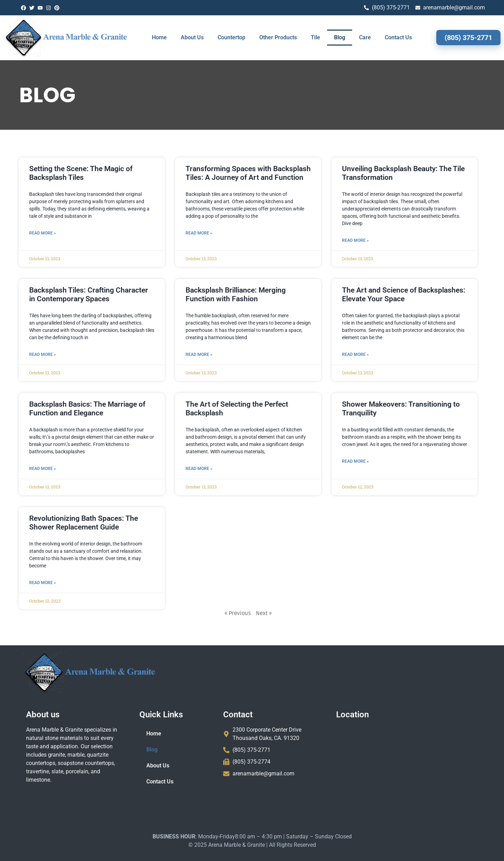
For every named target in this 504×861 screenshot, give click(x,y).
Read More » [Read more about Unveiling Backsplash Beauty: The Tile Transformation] (318, 240)
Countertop (231, 37)
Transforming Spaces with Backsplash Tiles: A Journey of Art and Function (210, 173)
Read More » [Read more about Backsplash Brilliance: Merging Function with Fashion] (161, 354)
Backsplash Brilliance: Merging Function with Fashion (198, 294)
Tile (315, 37)
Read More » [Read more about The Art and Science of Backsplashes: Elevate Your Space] (318, 354)
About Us (192, 37)
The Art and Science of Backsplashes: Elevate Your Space (366, 294)
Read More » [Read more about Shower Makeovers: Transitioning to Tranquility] (318, 461)
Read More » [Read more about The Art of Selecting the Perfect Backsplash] (161, 469)
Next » (226, 613)
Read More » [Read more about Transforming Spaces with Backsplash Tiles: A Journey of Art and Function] (161, 233)
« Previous (200, 613)
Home (159, 37)
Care (365, 37)
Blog (340, 37)
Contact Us (398, 37)
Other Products (278, 37)
